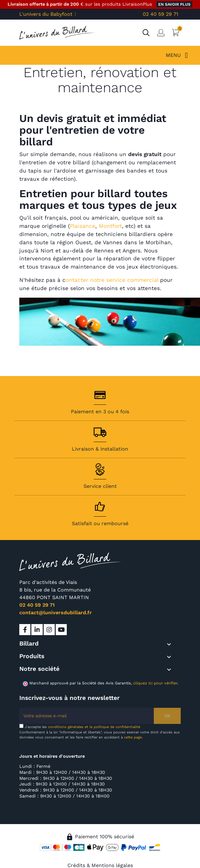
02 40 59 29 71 (160, 14)
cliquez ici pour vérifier (155, 683)
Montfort (110, 226)
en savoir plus (174, 4)
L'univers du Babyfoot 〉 (49, 14)
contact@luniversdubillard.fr (56, 613)
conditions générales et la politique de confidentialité (94, 727)
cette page (133, 737)
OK (167, 716)
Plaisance (83, 226)
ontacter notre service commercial (112, 280)
